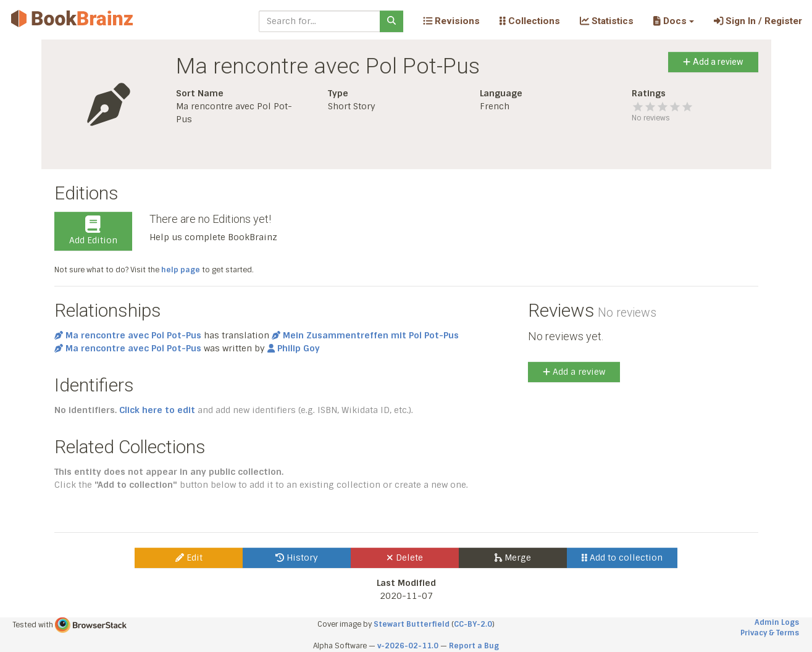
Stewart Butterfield (412, 624)
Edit (189, 558)
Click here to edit (157, 410)
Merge (513, 558)
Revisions (451, 21)
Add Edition (93, 231)
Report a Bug (474, 646)
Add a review (713, 62)
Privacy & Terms (770, 633)
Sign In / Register (758, 21)
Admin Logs (777, 622)
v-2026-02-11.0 (408, 646)
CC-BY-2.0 (473, 624)
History (297, 558)
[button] (673, 21)
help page (181, 270)
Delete (405, 558)
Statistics (607, 21)
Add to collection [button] (622, 558)
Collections (530, 21)
